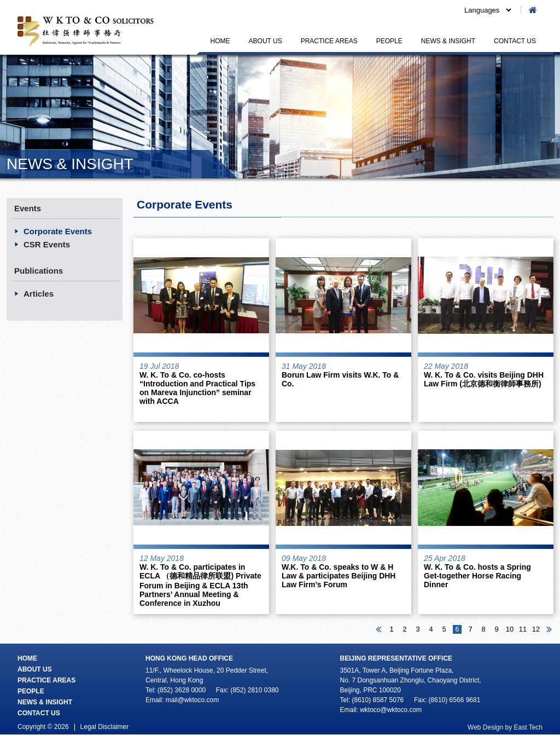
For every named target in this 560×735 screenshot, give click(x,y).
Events (28, 208)
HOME (220, 41)
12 (536, 629)
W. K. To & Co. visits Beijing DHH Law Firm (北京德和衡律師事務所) (484, 379)
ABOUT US (266, 41)
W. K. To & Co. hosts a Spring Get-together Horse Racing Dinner (477, 576)
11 (523, 629)
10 (510, 629)
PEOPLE (389, 41)
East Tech (528, 727)
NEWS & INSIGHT (448, 41)
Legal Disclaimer (105, 727)
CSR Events (47, 244)
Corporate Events (58, 231)
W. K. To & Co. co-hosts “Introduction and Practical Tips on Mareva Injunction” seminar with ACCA (197, 388)
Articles (39, 294)
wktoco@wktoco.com (391, 710)
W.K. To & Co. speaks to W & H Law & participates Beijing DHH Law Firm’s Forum (339, 576)
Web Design (485, 727)
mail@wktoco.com (192, 700)
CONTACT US (515, 41)
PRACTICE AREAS (329, 41)
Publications (39, 271)
